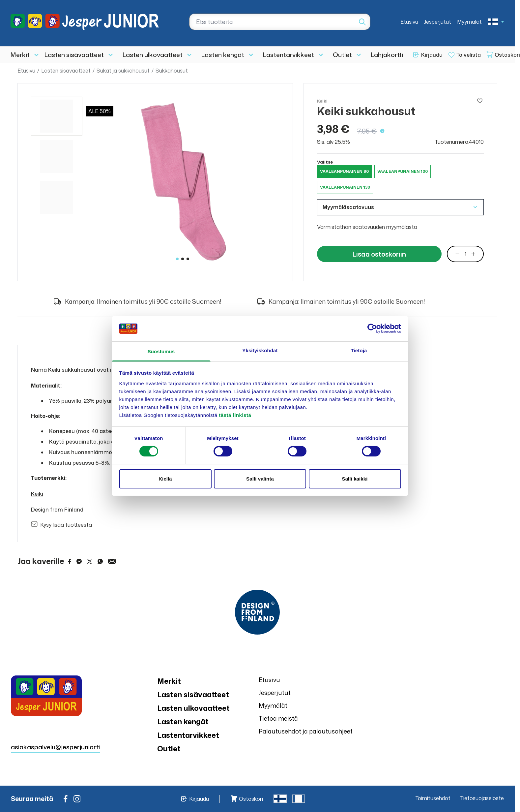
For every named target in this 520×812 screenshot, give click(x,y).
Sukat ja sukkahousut (123, 71)
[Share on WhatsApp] (100, 561)
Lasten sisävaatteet (74, 55)
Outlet (342, 55)
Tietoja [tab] (359, 350)
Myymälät (469, 22)
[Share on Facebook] (70, 561)
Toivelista (469, 55)
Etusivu (409, 22)
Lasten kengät (223, 55)
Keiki (37, 494)
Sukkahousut (172, 71)
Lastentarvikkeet (289, 55)
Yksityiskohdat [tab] (260, 350)
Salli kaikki (355, 479)
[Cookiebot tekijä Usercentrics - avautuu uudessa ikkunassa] (372, 328)
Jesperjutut (438, 22)
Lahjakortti (387, 55)
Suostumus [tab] (161, 351)
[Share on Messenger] (79, 561)
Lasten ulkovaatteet (153, 55)
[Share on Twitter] (90, 561)
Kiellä (165, 479)
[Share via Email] (112, 561)
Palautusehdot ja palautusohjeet (306, 731)
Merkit (20, 55)
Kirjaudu (432, 55)
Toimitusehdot (433, 798)
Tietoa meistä (278, 718)
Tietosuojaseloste (482, 798)
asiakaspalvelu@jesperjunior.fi (55, 747)
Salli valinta (260, 479)
